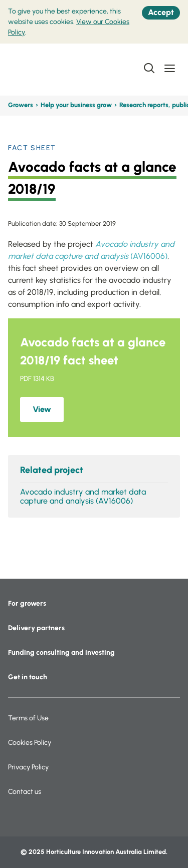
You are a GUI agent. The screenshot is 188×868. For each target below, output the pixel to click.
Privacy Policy (28, 767)
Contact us (25, 792)
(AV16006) (149, 256)
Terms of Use (28, 718)
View (42, 409)
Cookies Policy (30, 743)
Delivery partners (36, 628)
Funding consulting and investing (61, 653)
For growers (27, 603)
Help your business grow (76, 105)
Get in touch (28, 677)
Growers (21, 105)
